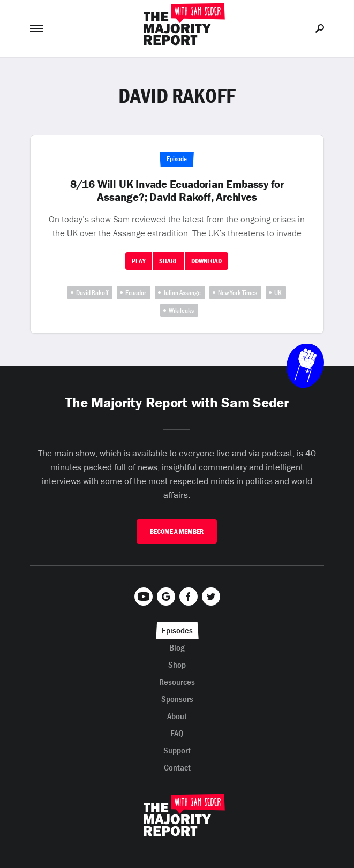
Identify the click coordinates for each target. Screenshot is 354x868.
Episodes (177, 630)
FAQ (177, 733)
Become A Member (177, 531)
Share (168, 261)
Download (206, 261)
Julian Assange (182, 293)
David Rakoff (92, 293)
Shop (177, 665)
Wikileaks (181, 310)
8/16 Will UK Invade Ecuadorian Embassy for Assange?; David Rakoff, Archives (177, 191)
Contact (177, 767)
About (177, 716)
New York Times (238, 293)
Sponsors (177, 699)
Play (139, 261)
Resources (177, 682)
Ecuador (136, 293)
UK (278, 293)
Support (177, 750)
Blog (177, 647)
